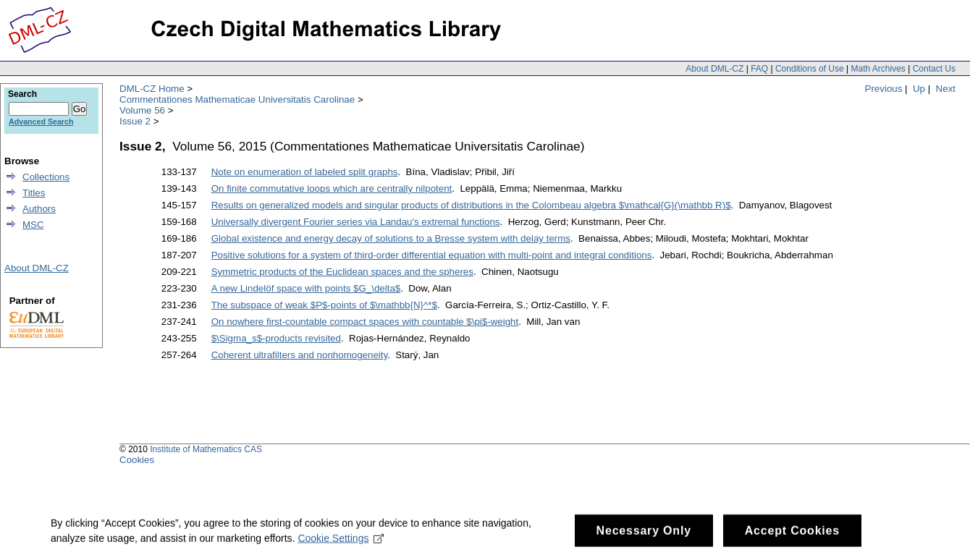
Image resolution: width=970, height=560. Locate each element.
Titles (34, 193)
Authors (39, 209)
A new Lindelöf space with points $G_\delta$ (306, 288)
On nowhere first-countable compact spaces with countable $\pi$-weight (365, 322)
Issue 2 (135, 121)
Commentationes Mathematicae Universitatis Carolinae (237, 99)
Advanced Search (41, 122)
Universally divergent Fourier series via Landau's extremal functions (356, 222)
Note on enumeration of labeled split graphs (305, 172)
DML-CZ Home (152, 89)
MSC (33, 225)
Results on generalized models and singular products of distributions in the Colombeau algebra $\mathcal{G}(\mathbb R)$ (471, 205)
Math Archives (878, 69)
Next (946, 89)
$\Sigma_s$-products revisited (276, 338)
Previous (884, 89)
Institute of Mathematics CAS (206, 449)
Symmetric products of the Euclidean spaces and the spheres (342, 272)
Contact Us (934, 69)
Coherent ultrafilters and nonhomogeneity (300, 355)
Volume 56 (142, 110)
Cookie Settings (341, 542)
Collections (46, 177)
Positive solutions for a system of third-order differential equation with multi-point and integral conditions (432, 255)
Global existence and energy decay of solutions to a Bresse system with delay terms (391, 238)
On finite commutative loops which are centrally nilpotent (332, 188)
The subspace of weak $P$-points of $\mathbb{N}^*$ (324, 305)
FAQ (759, 69)
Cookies (137, 460)
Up (919, 89)
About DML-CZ (714, 69)
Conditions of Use (810, 69)
